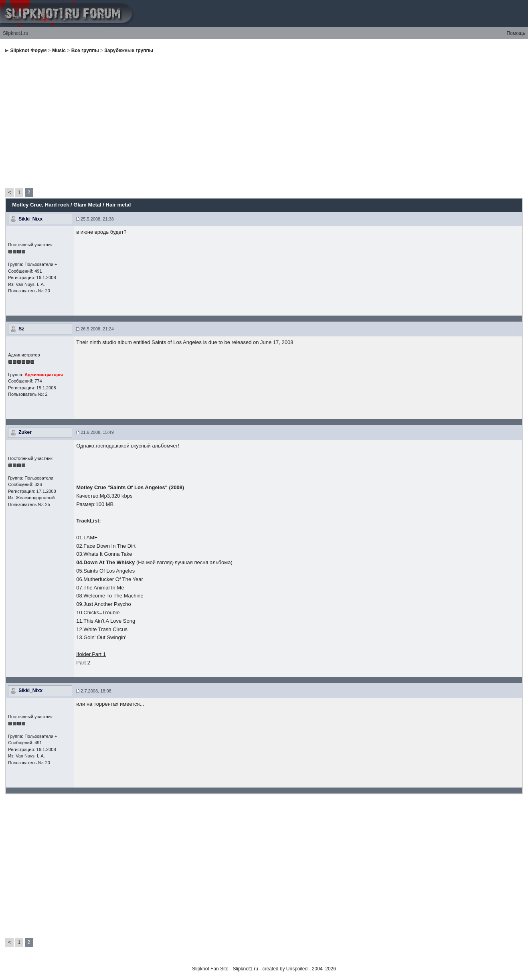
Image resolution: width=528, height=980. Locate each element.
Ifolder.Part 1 (91, 654)
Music (59, 51)
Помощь (516, 33)
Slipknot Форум (29, 51)
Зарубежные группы (129, 51)
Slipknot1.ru (15, 33)
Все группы (85, 51)
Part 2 (83, 663)
